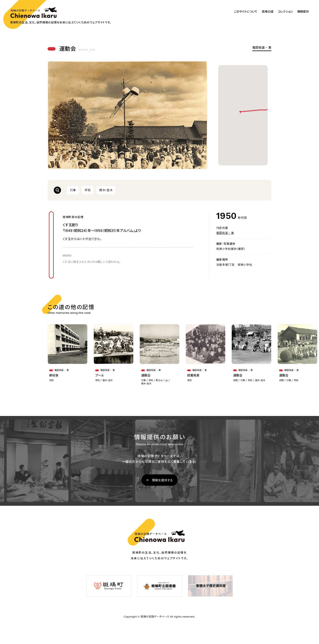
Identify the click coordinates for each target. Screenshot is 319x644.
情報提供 (303, 12)
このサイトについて (246, 12)
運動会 (146, 375)
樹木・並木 (106, 190)
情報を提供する (162, 480)
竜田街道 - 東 (262, 48)
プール (100, 375)
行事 (73, 190)
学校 (88, 190)
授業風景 (193, 375)
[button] (240, 112)
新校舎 (54, 375)
